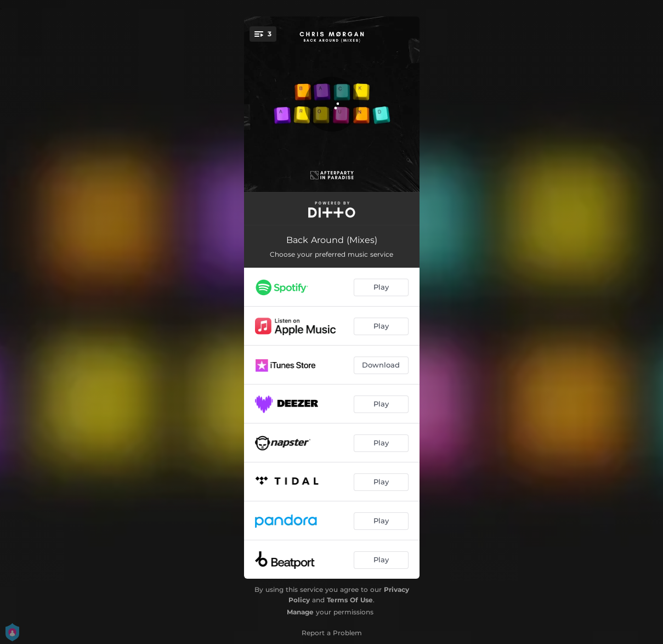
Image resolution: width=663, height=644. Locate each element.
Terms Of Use (350, 600)
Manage (300, 612)
